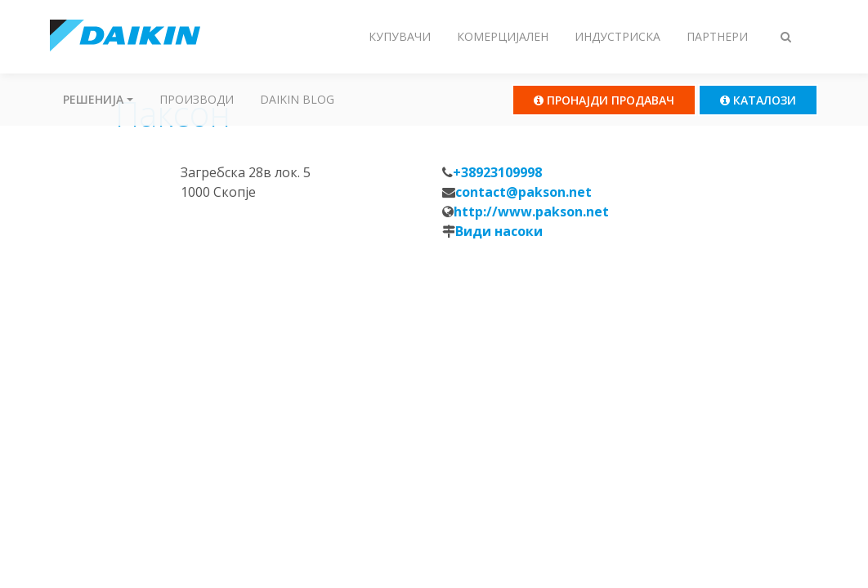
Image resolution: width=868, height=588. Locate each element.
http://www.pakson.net (531, 212)
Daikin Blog (297, 99)
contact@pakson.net (523, 192)
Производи (197, 99)
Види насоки (499, 231)
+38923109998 (497, 172)
